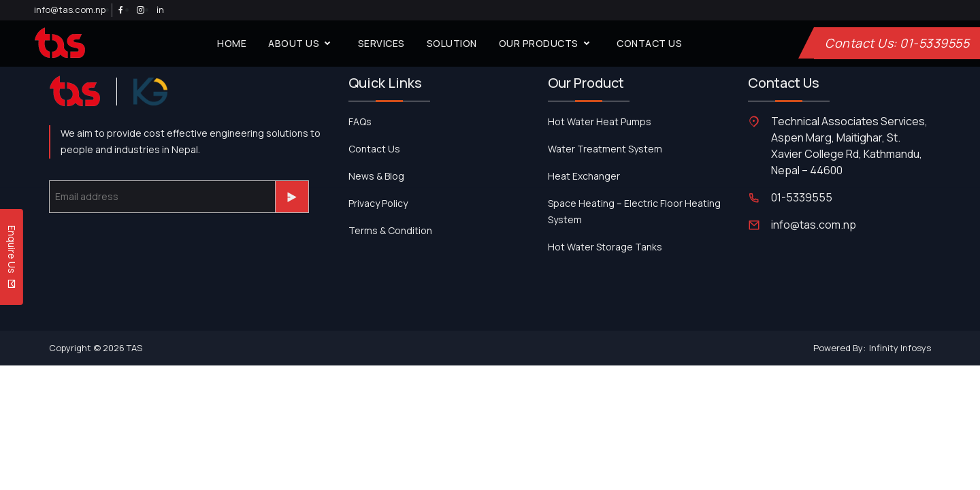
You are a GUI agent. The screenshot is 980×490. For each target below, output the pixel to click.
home (232, 43)
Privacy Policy (378, 203)
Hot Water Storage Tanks (605, 247)
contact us (649, 43)
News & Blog (376, 176)
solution (452, 43)
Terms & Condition (390, 230)
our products (547, 44)
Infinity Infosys (900, 348)
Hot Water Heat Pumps (600, 121)
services (381, 43)
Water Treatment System (605, 149)
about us (302, 44)
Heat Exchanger (584, 176)
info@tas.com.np (70, 10)
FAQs (360, 121)
